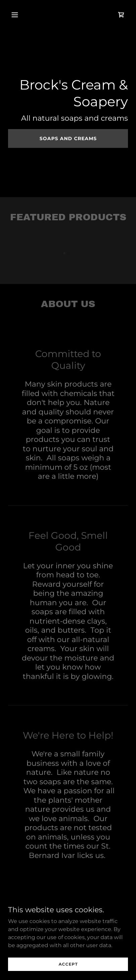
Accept (68, 969)
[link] (121, 15)
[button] (22, 15)
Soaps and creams (68, 138)
